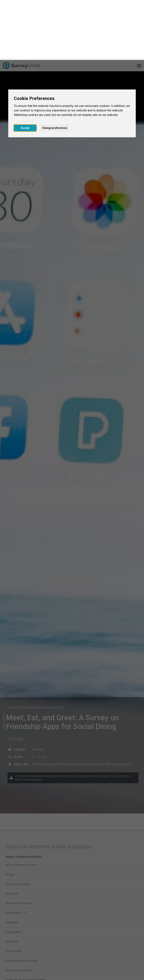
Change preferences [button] (55, 68)
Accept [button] (25, 68)
